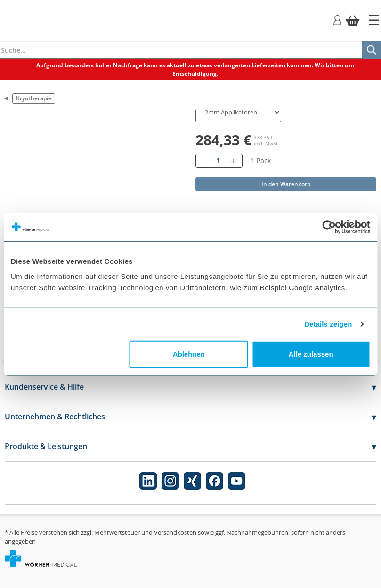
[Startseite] (374, 20)
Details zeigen (328, 324)
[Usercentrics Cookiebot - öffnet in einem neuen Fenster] (329, 227)
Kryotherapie (34, 98)
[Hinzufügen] (234, 161)
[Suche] (372, 50)
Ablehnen (189, 354)
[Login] (337, 20)
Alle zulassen (311, 354)
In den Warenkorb (286, 184)
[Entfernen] (203, 161)
